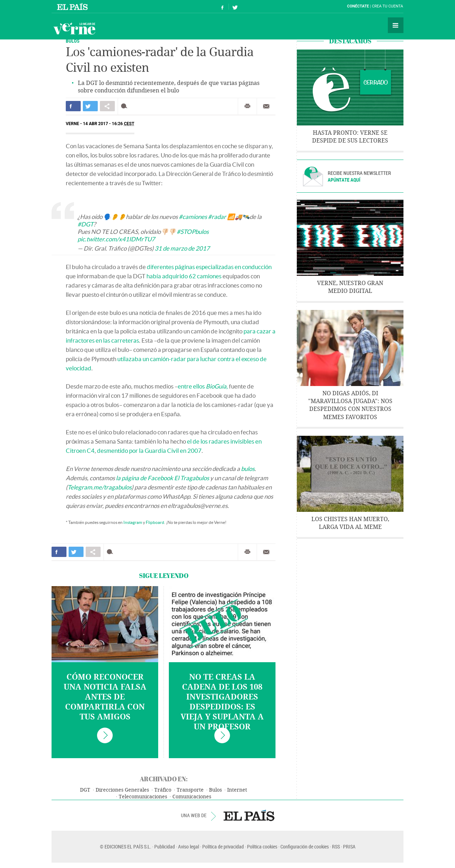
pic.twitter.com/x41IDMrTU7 (116, 239)
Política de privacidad (223, 846)
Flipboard (155, 522)
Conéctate (358, 6)
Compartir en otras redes (107, 106)
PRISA (349, 846)
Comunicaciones (192, 797)
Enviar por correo (266, 106)
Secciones (396, 25)
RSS (336, 846)
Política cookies (262, 846)
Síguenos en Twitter (235, 7)
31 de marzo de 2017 (182, 248)
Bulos (215, 790)
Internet (237, 790)
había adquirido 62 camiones (184, 276)
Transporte (190, 790)
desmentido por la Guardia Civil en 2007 (149, 451)
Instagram (133, 522)
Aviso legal (189, 846)
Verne (74, 28)
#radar (217, 217)
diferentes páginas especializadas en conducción (209, 267)
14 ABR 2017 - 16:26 (109, 124)
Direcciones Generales (122, 790)
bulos (248, 469)
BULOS (73, 41)
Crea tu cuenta (387, 6)
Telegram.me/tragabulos (100, 487)
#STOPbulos (193, 232)
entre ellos (203, 386)
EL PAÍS (249, 815)
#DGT (85, 224)
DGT (85, 790)
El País (73, 6)
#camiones (193, 217)
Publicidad (165, 846)
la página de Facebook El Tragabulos (162, 478)
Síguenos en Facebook (223, 7)
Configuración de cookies (305, 846)
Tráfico (163, 790)
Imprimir (247, 106)
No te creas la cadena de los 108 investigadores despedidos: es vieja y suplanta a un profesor (222, 702)
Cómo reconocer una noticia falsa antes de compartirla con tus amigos (105, 697)
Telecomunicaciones (143, 797)
